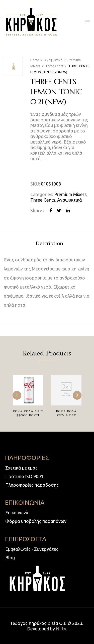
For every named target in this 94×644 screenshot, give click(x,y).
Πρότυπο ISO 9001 (24, 476)
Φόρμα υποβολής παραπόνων (36, 521)
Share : (37, 210)
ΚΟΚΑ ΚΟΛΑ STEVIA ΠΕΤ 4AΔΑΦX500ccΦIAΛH (69, 415)
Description (49, 244)
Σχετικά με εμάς (21, 468)
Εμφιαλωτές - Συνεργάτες (32, 549)
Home (35, 60)
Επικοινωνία (18, 513)
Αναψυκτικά (53, 60)
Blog (10, 558)
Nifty (61, 629)
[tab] (49, 243)
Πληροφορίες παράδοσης (32, 485)
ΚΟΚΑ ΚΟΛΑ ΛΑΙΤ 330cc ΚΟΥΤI (28, 413)
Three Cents (54, 66)
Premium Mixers (70, 194)
